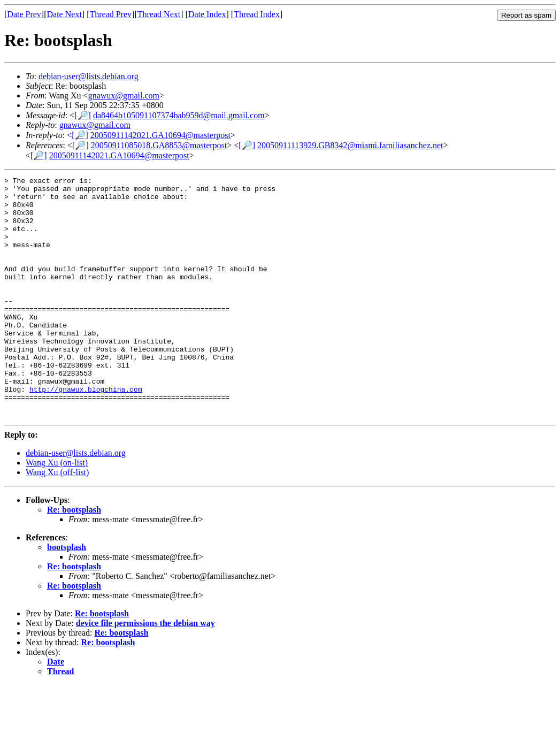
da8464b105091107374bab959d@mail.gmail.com (179, 115)
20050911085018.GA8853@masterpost (159, 145)
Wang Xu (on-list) (57, 511)
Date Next (64, 14)
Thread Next (159, 14)
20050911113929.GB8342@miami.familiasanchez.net (350, 145)
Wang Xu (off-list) (57, 520)
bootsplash (67, 595)
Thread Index (257, 14)
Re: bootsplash (74, 558)
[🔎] (83, 115)
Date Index (207, 14)
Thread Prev (110, 14)
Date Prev (24, 14)
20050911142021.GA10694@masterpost (160, 135)
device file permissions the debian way (145, 671)
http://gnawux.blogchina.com (86, 432)
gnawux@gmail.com (124, 96)
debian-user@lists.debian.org (89, 76)
